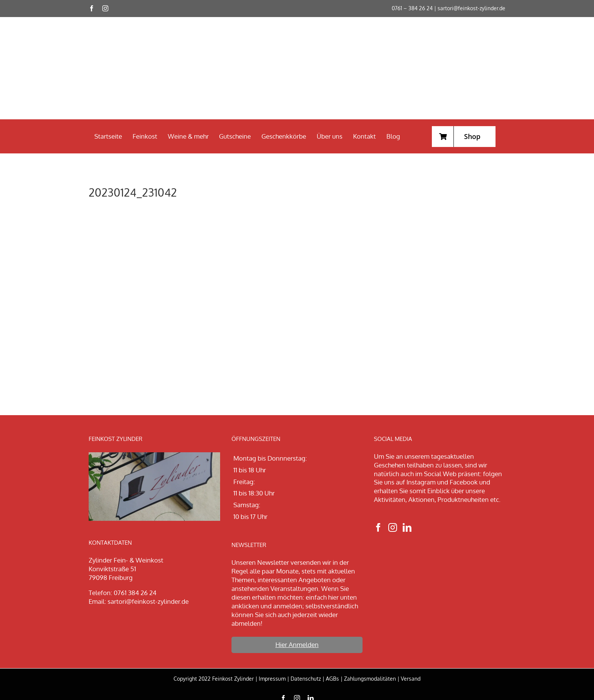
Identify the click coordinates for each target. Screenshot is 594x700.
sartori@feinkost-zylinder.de (471, 8)
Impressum (272, 679)
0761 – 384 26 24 (412, 8)
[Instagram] (393, 527)
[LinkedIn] (407, 527)
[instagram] (105, 8)
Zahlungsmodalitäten (370, 679)
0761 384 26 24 (135, 593)
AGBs (332, 679)
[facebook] (92, 8)
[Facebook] (378, 527)
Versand (411, 679)
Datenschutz (306, 679)
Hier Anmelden (297, 645)
